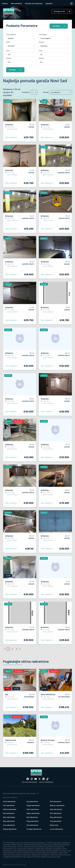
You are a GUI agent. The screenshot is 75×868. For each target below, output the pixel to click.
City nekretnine (32, 801)
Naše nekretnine (16, 4)
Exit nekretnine (32, 817)
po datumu (56, 92)
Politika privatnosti (30, 781)
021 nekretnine (55, 801)
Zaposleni (49, 4)
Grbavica (44, 45)
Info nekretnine (9, 805)
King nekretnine (33, 820)
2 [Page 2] (12, 648)
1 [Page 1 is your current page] (8, 648)
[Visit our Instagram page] (32, 778)
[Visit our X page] (40, 778)
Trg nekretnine (56, 820)
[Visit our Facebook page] (28, 778)
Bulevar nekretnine (57, 805)
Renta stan (54, 824)
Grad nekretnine (9, 801)
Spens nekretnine (33, 813)
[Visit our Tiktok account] (47, 778)
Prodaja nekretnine (34, 828)
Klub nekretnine (56, 809)
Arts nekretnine (9, 824)
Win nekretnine (56, 813)
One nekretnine (32, 824)
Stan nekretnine (9, 817)
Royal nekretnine (33, 805)
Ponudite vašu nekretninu (34, 4)
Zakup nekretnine (10, 828)
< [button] (5, 648)
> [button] (20, 648)
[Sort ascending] (32, 92)
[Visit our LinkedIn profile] (43, 778)
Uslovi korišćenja (46, 781)
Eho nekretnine (9, 813)
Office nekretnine (10, 809)
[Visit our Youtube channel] (36, 778)
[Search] (70, 11)
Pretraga (15, 69)
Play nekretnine (56, 817)
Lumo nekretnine (56, 828)
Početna (5, 4)
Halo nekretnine (33, 809)
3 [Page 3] (16, 648)
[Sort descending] (36, 92)
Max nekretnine (9, 820)
